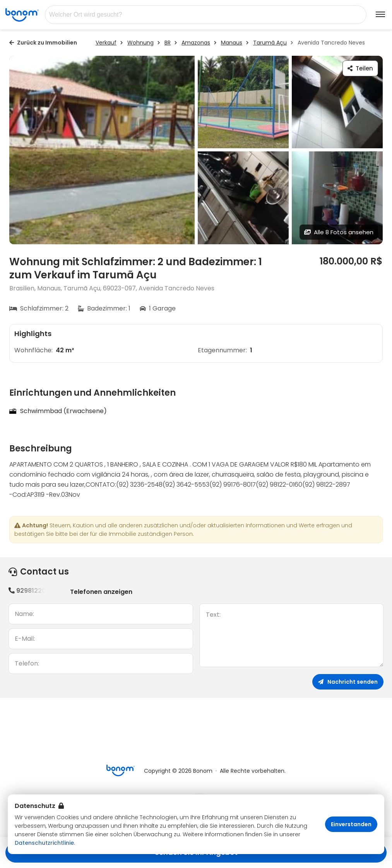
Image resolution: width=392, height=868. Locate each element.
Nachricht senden (348, 682)
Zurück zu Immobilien (43, 43)
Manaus (232, 43)
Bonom (203, 771)
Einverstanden (351, 824)
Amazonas (196, 43)
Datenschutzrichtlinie (44, 843)
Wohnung (140, 43)
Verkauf (106, 43)
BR (168, 43)
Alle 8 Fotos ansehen (339, 232)
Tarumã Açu (270, 43)
